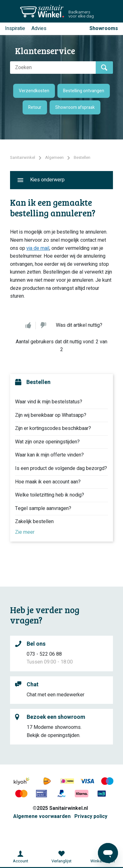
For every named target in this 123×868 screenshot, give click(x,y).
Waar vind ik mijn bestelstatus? (49, 402)
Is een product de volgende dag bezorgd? (61, 468)
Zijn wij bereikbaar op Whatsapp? (51, 415)
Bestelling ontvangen (84, 91)
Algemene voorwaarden (42, 816)
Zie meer (25, 532)
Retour (35, 107)
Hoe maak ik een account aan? (48, 482)
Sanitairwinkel (23, 157)
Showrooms (104, 28)
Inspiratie (15, 28)
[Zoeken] (53, 68)
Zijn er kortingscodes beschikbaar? (53, 428)
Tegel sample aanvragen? (43, 508)
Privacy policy (91, 816)
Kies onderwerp (47, 180)
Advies (39, 28)
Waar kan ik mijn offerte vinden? (49, 455)
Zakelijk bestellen (34, 522)
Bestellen (82, 157)
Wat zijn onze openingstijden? (47, 442)
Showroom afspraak (75, 107)
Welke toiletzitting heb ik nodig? (50, 495)
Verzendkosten (34, 91)
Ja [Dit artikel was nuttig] (28, 325)
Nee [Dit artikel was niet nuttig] (43, 325)
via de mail (38, 248)
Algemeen (54, 157)
